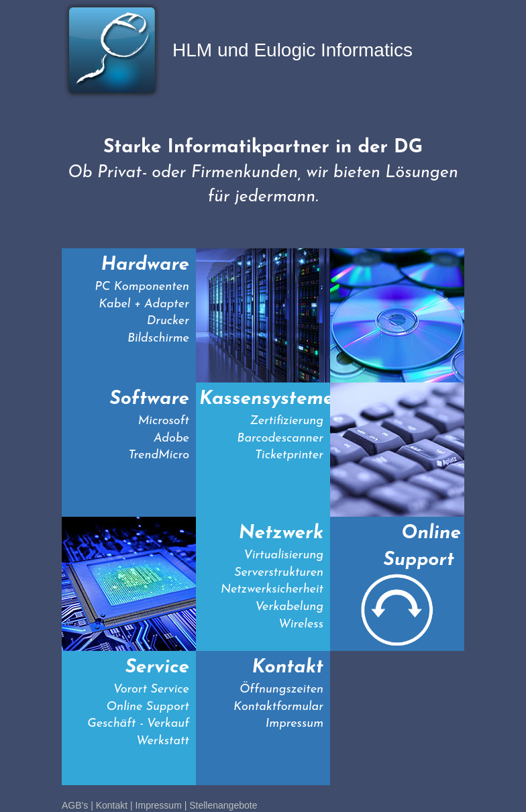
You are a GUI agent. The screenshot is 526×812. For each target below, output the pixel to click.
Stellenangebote (223, 805)
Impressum (159, 805)
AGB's (75, 805)
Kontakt (112, 805)
